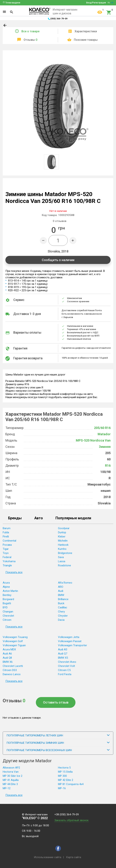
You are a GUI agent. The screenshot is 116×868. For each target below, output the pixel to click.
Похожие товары (86, 40)
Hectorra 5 (64, 768)
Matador (104, 434)
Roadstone (64, 565)
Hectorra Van (11, 772)
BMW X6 (8, 662)
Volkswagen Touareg (15, 637)
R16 (108, 466)
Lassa (62, 561)
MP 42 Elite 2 (66, 780)
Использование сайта (48, 857)
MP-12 (7, 788)
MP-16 (62, 788)
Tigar (6, 549)
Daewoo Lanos (12, 674)
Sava (61, 557)
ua (112, 3)
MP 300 (62, 776)
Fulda (6, 532)
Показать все (14, 572)
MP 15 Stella (65, 772)
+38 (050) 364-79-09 (67, 815)
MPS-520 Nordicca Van (93, 440)
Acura (6, 583)
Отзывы (30, 40)
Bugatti (7, 603)
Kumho (62, 549)
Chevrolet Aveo (67, 662)
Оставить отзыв (56, 702)
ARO (61, 587)
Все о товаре (30, 31)
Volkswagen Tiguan (14, 645)
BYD (5, 607)
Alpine (6, 587)
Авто (39, 518)
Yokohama (9, 561)
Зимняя (105, 447)
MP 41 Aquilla (11, 780)
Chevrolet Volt (66, 666)
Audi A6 (7, 654)
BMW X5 (63, 658)
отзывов (60, 221)
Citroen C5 (64, 670)
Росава (7, 545)
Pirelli (6, 537)
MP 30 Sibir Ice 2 (13, 776)
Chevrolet (8, 616)
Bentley (7, 595)
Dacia (61, 620)
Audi (61, 591)
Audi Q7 (63, 654)
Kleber (62, 537)
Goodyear (64, 528)
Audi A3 (63, 649)
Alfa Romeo (65, 583)
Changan (8, 612)
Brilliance (63, 599)
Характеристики (86, 31)
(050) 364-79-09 (59, 19)
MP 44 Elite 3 (10, 784)
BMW (61, 595)
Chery (61, 612)
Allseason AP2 (11, 768)
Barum (7, 528)
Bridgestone (65, 553)
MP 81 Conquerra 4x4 (71, 784)
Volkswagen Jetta (69, 637)
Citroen (7, 620)
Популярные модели (73, 518)
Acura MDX (9, 649)
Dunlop (62, 532)
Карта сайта (74, 857)
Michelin (63, 541)
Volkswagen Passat (70, 641)
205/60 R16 (102, 428)
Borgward (8, 599)
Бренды (15, 518)
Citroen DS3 (10, 670)
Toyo (6, 553)
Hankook (63, 545)
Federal (7, 557)
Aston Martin (10, 591)
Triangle (7, 565)
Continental (9, 541)
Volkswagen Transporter (72, 645)
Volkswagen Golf (13, 641)
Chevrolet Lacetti (13, 666)
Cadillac (63, 607)
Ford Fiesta (65, 674)
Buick (61, 603)
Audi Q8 (7, 658)
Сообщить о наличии (58, 260)
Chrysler (63, 616)
